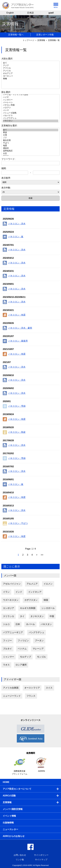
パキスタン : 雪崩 (14, 406)
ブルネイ (7, 649)
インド (19, 592)
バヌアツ (30, 108)
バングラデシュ (30, 118)
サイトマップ (41, 860)
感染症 (30, 148)
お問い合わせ (20, 855)
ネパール (30, 624)
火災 (30, 154)
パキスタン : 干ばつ (15, 523)
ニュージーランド (12, 696)
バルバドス (30, 116)
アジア (30, 66)
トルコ (6, 624)
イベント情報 (9, 816)
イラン (6, 592)
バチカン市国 (30, 105)
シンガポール (48, 608)
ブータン (39, 640)
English (10, 13)
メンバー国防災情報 (13, 809)
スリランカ (9, 616)
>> (42, 555)
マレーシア (38, 649)
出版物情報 (8, 823)
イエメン (48, 584)
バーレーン (30, 103)
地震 (30, 146)
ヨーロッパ (30, 76)
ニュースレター (10, 829)
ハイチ (30, 97)
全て (30, 63)
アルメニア (32, 584)
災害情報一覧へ (16, 35)
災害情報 (41, 40)
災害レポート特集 (45, 35)
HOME (6, 782)
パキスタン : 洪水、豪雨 (17, 328)
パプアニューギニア (13, 632)
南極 (30, 79)
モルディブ (25, 657)
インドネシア (35, 592)
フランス (31, 696)
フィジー (7, 640)
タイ (22, 616)
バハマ (30, 110)
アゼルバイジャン (12, 584)
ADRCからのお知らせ (14, 836)
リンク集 (20, 860)
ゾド (30, 138)
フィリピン (23, 640)
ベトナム (22, 649)
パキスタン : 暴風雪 (15, 341)
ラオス (6, 665)
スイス (49, 688)
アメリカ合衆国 (11, 688)
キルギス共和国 (28, 608)
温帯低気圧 (30, 151)
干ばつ (30, 143)
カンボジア (9, 608)
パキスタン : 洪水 (14, 224)
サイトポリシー (41, 855)
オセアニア (30, 73)
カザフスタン (31, 600)
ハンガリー (30, 100)
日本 (18, 624)
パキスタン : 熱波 (14, 432)
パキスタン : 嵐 (13, 237)
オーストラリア (32, 688)
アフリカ (30, 68)
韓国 (46, 600)
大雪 (30, 135)
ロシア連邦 (21, 665)
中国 (52, 616)
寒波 (30, 133)
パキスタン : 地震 (14, 315)
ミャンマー (9, 657)
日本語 (30, 13)
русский (51, 13)
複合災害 (30, 140)
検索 (31, 198)
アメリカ (30, 71)
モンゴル (41, 657)
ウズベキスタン (11, 600)
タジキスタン (37, 616)
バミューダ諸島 (30, 113)
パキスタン (30, 121)
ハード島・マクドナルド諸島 (30, 95)
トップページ (29, 40)
